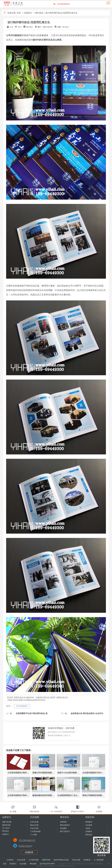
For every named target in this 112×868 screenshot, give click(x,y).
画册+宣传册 (7, 822)
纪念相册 (35, 817)
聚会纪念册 (34, 825)
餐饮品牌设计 (65, 825)
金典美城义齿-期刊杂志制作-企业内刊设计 (89, 713)
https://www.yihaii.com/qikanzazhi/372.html (26, 700)
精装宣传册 (6, 825)
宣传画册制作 (22, 706)
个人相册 (34, 835)
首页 (19, 13)
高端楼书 (89, 831)
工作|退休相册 (35, 831)
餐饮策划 (65, 817)
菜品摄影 (63, 828)
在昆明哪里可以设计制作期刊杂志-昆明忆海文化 (36, 713)
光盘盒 (88, 828)
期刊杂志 (39, 13)
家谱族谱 (89, 822)
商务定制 (89, 835)
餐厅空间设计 (65, 831)
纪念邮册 (89, 825)
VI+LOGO (6, 828)
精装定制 (90, 817)
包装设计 (6, 834)
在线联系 (29, 852)
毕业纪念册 (34, 828)
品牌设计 (28, 13)
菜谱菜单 (63, 822)
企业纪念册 (34, 822)
